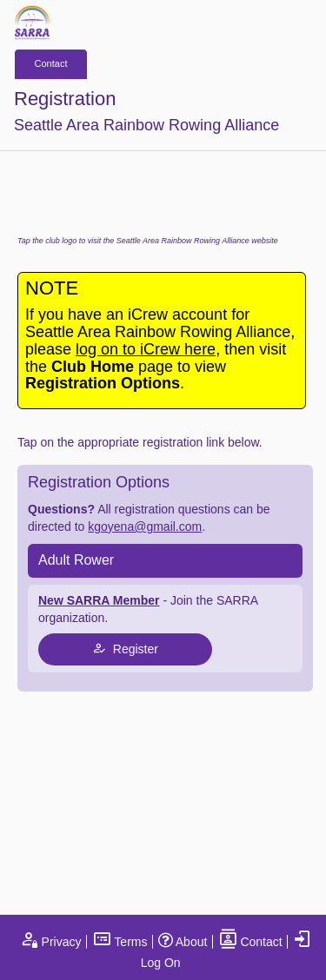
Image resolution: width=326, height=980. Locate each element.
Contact (51, 63)
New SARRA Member (99, 600)
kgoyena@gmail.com (145, 526)
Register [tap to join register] (125, 649)
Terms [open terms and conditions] (120, 942)
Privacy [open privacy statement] (50, 942)
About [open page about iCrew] (183, 942)
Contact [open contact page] (250, 942)
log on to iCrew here (146, 349)
